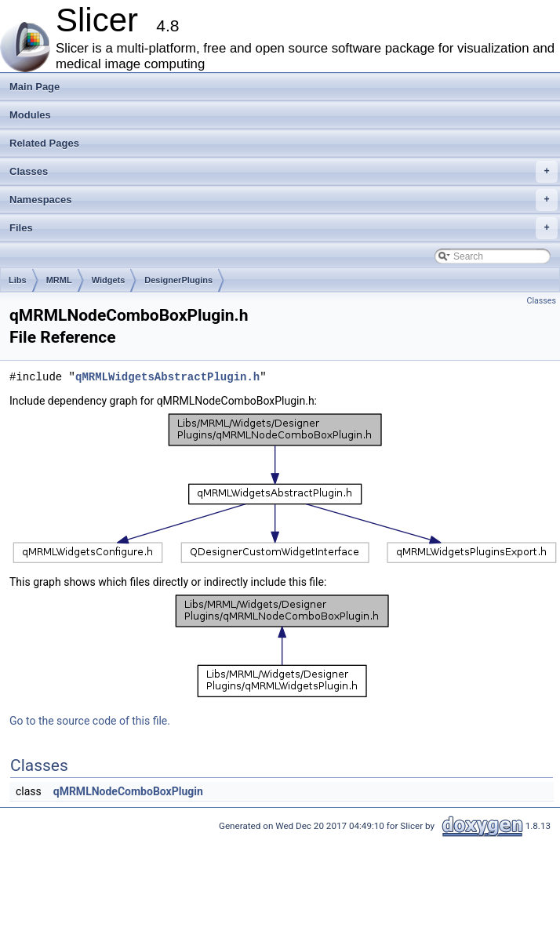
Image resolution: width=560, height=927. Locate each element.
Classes (284, 172)
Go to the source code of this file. (90, 721)
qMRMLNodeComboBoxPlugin (128, 791)
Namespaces (284, 200)
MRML (59, 280)
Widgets (109, 280)
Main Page (35, 87)
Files (284, 228)
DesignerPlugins (178, 280)
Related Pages (44, 143)
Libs (18, 280)
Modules (30, 115)
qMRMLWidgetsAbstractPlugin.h (167, 377)
